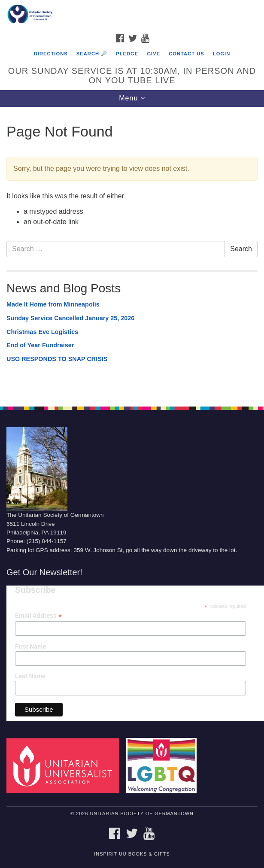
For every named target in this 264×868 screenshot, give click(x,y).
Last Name (30, 676)
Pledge (127, 54)
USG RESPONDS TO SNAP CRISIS (57, 359)
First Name (30, 646)
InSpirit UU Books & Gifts (132, 854)
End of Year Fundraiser (40, 345)
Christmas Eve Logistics (42, 332)
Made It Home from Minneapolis (53, 304)
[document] (132, 252)
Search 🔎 (92, 54)
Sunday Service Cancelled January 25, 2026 (70, 318)
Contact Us (187, 54)
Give (153, 54)
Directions (51, 54)
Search (241, 249)
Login (222, 54)
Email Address (38, 616)
